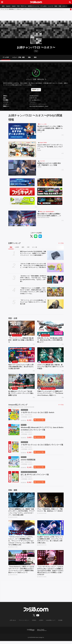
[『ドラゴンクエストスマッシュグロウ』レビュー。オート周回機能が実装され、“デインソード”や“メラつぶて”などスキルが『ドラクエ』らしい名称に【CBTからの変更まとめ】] (22, 531)
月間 (28, 247)
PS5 (19, 6)
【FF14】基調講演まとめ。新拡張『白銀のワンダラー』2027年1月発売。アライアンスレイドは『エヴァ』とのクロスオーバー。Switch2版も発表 (21, 515)
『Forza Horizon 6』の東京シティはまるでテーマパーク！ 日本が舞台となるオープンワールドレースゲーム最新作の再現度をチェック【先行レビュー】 (21, 573)
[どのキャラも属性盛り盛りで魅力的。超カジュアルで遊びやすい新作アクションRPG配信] (50, 355)
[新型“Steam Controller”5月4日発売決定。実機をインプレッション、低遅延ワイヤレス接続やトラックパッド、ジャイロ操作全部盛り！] (55, 255)
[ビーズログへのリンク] (42, 633)
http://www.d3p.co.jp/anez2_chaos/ (39, 106)
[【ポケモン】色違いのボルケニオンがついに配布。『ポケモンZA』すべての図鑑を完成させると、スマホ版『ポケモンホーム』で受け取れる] (55, 267)
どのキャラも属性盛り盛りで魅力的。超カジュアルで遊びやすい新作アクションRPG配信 (50, 367)
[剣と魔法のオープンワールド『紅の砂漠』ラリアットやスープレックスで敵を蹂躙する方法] (22, 381)
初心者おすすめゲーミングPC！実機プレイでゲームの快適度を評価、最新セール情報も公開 (50, 128)
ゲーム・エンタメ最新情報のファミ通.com (11, 9)
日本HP (39, 151)
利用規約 (34, 623)
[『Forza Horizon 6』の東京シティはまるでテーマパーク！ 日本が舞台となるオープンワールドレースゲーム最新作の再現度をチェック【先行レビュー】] (22, 561)
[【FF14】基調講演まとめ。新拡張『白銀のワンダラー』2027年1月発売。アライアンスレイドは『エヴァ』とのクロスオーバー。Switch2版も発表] (22, 503)
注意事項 (41, 623)
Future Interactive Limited (43, 218)
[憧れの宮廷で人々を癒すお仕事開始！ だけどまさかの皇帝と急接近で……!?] (22, 218)
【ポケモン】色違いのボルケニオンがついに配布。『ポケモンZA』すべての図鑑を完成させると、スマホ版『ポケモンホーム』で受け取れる (33, 266)
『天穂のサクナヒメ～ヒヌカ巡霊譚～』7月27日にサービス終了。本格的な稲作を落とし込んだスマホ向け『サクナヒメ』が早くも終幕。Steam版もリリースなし (33, 291)
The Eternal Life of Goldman (48, 389)
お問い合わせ (13, 623)
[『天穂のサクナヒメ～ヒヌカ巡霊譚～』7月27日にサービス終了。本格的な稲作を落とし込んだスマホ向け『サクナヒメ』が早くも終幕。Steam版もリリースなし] (55, 292)
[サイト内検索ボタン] (70, 2)
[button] (36, 109)
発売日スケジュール (34, 6)
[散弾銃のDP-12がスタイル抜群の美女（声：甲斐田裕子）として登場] (22, 168)
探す (38, 90)
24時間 (17, 247)
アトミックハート (17, 335)
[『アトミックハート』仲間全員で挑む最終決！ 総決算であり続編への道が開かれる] (22, 328)
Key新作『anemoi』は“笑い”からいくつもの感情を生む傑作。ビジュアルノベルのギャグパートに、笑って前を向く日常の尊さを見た (50, 543)
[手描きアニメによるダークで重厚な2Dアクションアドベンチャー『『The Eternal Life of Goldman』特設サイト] (50, 381)
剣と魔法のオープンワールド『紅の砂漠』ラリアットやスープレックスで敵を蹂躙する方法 (21, 393)
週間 (23, 247)
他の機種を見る (36, 100)
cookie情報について (51, 623)
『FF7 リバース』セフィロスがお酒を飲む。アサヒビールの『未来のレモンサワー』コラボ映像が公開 (33, 302)
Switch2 (8, 6)
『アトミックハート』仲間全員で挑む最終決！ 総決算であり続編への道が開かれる (21, 340)
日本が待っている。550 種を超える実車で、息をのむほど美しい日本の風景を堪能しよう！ (50, 340)
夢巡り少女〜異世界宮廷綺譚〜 (47, 212)
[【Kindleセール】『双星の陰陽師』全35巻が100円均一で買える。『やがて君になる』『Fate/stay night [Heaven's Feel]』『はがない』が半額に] (55, 280)
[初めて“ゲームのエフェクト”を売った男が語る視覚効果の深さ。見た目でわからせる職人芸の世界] (22, 355)
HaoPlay (39, 167)
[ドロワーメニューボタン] (2, 2)
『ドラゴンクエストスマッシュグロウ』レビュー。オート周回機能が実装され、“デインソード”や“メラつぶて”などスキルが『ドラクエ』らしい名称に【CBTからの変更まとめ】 (21, 544)
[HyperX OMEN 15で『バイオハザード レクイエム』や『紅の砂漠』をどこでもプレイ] (22, 149)
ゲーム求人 (45, 6)
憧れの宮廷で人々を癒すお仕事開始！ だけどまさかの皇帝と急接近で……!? (50, 215)
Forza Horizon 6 (45, 335)
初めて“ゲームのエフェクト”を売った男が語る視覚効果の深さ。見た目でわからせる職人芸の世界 (21, 367)
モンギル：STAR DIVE (47, 362)
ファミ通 (39, 132)
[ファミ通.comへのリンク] (36, 2)
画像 (29, 57)
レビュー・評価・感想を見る (35, 79)
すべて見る (61, 243)
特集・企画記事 (64, 6)
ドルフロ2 (42, 161)
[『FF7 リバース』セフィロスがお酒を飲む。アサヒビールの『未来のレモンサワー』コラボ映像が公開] (55, 304)
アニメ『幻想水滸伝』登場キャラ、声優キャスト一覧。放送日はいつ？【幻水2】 (50, 513)
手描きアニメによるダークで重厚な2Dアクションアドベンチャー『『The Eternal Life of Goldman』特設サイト (50, 393)
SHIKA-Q (15, 362)
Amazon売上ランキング (18, 405)
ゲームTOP (6, 57)
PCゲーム (24, 6)
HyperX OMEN (43, 143)
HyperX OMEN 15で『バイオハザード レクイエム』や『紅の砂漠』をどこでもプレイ (50, 147)
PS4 (36, 51)
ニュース (52, 6)
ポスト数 (35, 247)
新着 (3, 6)
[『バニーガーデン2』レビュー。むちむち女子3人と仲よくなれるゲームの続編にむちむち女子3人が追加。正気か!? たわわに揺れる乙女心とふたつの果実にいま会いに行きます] (50, 561)
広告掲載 (60, 623)
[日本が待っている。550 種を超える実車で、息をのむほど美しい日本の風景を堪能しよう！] (50, 328)
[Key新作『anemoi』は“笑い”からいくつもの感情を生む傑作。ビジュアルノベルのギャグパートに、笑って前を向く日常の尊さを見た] (50, 531)
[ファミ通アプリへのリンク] (31, 633)
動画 (57, 6)
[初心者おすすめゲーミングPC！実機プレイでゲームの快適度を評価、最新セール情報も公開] (22, 131)
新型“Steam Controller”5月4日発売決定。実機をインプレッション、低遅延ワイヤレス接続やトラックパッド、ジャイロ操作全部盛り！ (33, 253)
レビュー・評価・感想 (18, 57)
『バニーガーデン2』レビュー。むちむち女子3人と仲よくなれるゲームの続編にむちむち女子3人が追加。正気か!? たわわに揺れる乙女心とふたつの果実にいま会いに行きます (50, 574)
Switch (14, 6)
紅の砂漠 (15, 389)
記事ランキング (14, 243)
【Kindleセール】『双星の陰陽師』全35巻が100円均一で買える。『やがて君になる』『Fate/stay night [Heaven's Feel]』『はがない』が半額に (33, 279)
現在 (11, 247)
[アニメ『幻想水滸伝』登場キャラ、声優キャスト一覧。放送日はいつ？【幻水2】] (50, 503)
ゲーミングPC (43, 124)
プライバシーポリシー (24, 623)
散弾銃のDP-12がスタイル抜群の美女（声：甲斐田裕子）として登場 (49, 164)
